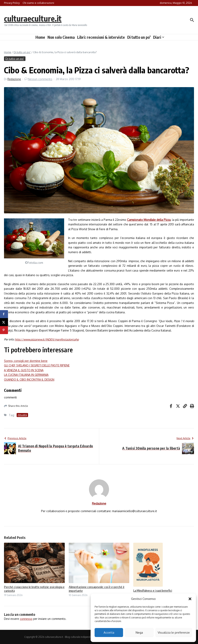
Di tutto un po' (22, 52)
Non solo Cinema (61, 37)
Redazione (14, 79)
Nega (139, 633)
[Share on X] (4, 322)
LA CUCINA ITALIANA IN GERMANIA (26, 375)
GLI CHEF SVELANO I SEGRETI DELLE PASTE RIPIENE (37, 365)
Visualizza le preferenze (174, 633)
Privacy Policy (12, 3)
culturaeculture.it (33, 18)
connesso (26, 619)
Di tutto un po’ (139, 37)
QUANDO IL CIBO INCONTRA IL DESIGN (29, 380)
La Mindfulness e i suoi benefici (153, 590)
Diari (159, 37)
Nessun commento (40, 79)
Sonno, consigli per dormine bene (26, 361)
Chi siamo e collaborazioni (38, 3)
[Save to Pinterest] (4, 330)
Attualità (22, 415)
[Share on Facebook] (4, 314)
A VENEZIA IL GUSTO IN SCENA (24, 370)
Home (40, 37)
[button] (190, 599)
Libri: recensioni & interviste (101, 37)
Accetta (109, 633)
